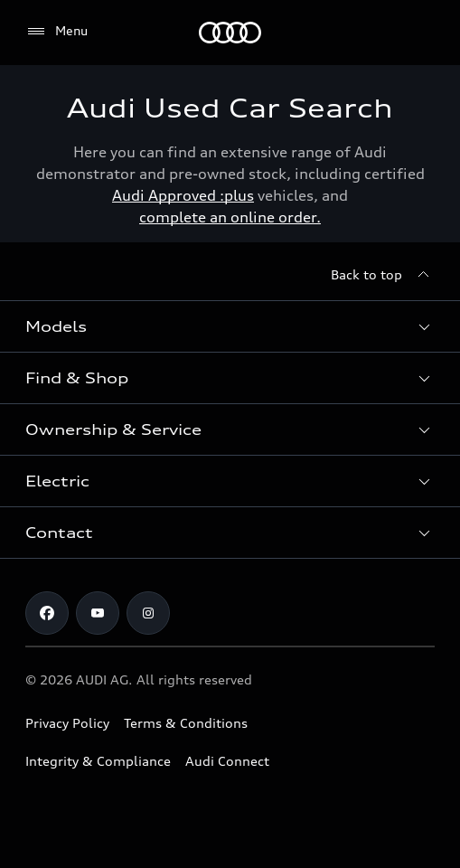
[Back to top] (383, 275)
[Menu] (230, 33)
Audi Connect (227, 761)
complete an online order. (230, 217)
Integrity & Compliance (98, 761)
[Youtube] (98, 613)
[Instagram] (148, 613)
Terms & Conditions (186, 723)
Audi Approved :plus (183, 195)
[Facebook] (47, 613)
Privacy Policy (67, 723)
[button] (230, 326)
